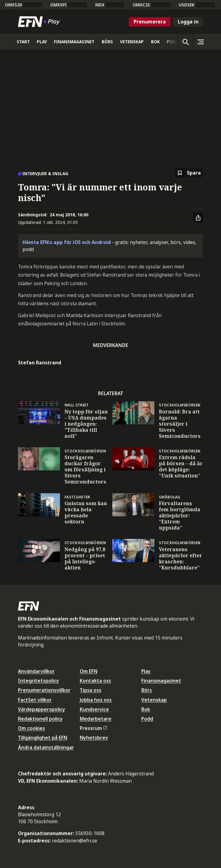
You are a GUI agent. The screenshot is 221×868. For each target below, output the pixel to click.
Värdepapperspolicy (42, 709)
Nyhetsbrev (94, 738)
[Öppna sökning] (185, 42)
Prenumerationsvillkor (44, 690)
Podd (147, 719)
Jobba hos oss (96, 700)
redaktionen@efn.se (74, 841)
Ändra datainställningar (46, 747)
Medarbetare (96, 719)
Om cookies (32, 728)
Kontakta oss (95, 681)
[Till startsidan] (40, 22)
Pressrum (93, 728)
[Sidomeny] (200, 42)
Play (146, 671)
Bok (146, 709)
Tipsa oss (91, 690)
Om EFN (89, 671)
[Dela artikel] (198, 218)
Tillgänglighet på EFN (43, 738)
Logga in (188, 22)
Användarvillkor (36, 671)
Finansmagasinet (161, 681)
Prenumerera (150, 22)
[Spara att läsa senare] (189, 173)
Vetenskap (154, 700)
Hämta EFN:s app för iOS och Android (67, 242)
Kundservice (94, 709)
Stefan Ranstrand (40, 363)
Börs (147, 690)
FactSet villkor (35, 700)
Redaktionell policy (40, 719)
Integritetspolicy (39, 681)
